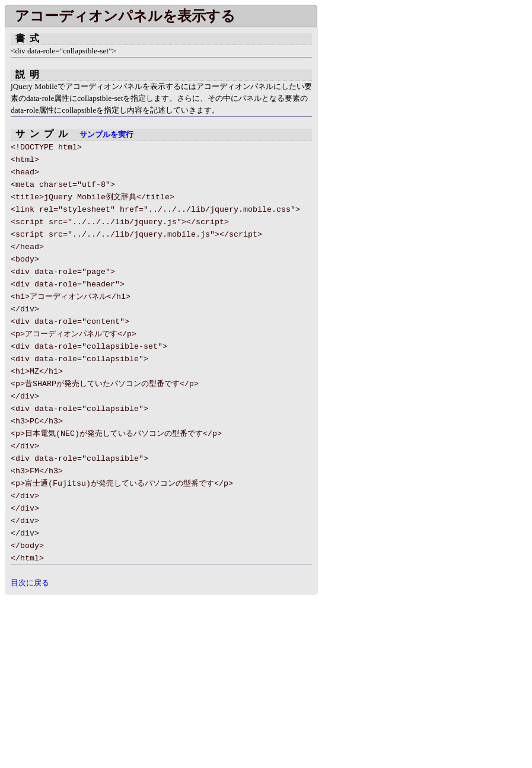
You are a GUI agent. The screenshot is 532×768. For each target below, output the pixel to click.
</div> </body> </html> (368, 183)
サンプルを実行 (106, 135)
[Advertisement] (104, 678)
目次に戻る (30, 583)
